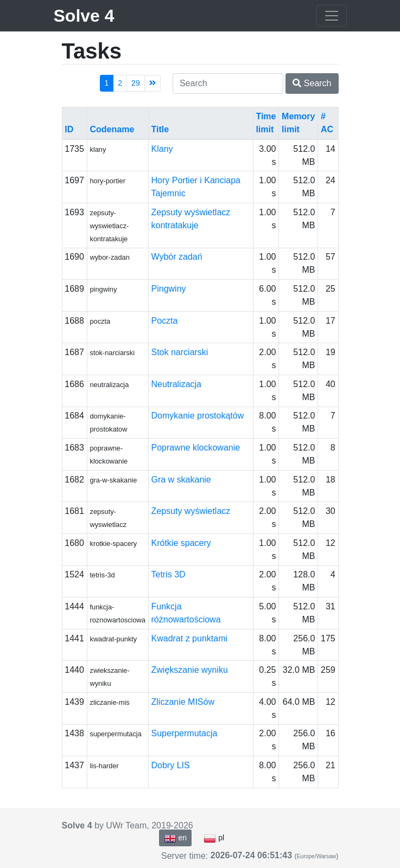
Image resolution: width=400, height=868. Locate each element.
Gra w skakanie (181, 480)
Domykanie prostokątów (198, 416)
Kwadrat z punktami (190, 638)
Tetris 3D (169, 574)
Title (160, 129)
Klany (162, 149)
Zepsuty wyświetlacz (191, 511)
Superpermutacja (185, 733)
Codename (112, 129)
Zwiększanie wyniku (190, 670)
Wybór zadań (177, 257)
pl (214, 838)
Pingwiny (169, 289)
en (175, 838)
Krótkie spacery (181, 543)
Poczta (165, 321)
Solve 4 (84, 16)
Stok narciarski (180, 352)
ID (69, 129)
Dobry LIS (171, 765)
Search (312, 83)
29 (136, 83)
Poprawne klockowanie (196, 448)
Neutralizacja (176, 384)
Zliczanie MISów (183, 702)
